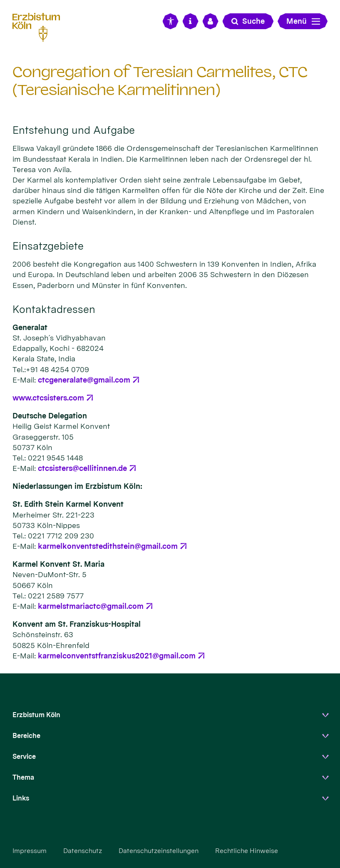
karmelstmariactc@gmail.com (91, 606)
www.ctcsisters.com (48, 398)
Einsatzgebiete (48, 246)
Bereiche (26, 736)
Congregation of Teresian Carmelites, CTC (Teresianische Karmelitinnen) (160, 81)
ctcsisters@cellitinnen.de (82, 468)
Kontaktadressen (54, 309)
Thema (23, 777)
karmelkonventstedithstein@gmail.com (108, 546)
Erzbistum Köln (36, 715)
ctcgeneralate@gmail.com (84, 380)
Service (24, 757)
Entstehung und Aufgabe (74, 130)
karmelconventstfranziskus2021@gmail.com (117, 656)
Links (21, 798)
